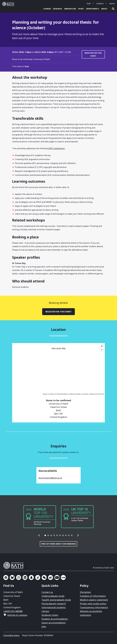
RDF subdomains (57, 148)
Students (100, 4)
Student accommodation (55, 619)
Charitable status (11, 635)
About (104, 9)
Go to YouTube (57, 577)
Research (58, 9)
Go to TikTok (38, 577)
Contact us (47, 592)
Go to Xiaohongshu (63, 577)
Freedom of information (93, 596)
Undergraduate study (53, 596)
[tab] (45, 535)
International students (54, 607)
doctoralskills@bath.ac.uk (50, 478)
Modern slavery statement (94, 600)
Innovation (70, 9)
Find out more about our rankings (58, 544)
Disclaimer (85, 592)
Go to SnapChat (31, 577)
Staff (89, 4)
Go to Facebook (6, 577)
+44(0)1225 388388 (13, 611)
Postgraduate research (54, 604)
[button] (39, 535)
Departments (93, 9)
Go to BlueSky (12, 577)
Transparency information (94, 607)
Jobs (44, 627)
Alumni (112, 4)
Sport (81, 9)
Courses (47, 9)
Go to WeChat (44, 577)
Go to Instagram (19, 577)
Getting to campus (17, 615)
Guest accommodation (54, 623)
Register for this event (93, 54)
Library (45, 611)
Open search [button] (113, 9)
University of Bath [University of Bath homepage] (9, 4)
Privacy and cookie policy (93, 604)
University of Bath (14, 565)
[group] (40, 517)
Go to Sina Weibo (51, 577)
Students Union (50, 615)
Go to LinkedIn (25, 577)
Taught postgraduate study (56, 600)
